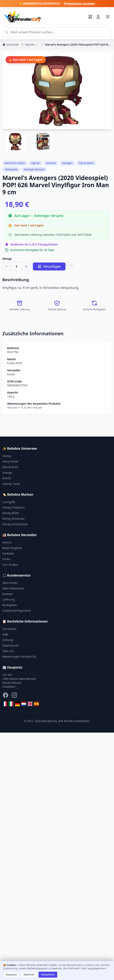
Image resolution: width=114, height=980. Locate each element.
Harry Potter (10, 461)
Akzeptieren (48, 975)
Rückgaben (10, 605)
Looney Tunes (11, 484)
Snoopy (7, 473)
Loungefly (9, 502)
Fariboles (8, 553)
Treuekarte (9, 629)
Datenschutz (10, 645)
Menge (7, 259)
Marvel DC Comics (15, 163)
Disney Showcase (13, 519)
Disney (7, 456)
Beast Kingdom (12, 548)
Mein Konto (10, 583)
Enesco (7, 542)
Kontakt (7, 594)
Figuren (36, 163)
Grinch (7, 478)
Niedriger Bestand (34, 169)
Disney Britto (11, 513)
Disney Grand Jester (15, 524)
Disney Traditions (14, 507)
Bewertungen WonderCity (19, 657)
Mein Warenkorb (13, 588)
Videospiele (11, 169)
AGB (5, 634)
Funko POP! (15, 363)
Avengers (67, 163)
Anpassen (11, 975)
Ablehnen (29, 975)
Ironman (51, 163)
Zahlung (8, 640)
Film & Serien (86, 163)
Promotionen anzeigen (80, 3)
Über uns (8, 651)
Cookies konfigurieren (17, 611)
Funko (11, 374)
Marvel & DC (10, 467)
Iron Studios (10, 565)
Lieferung (9, 599)
